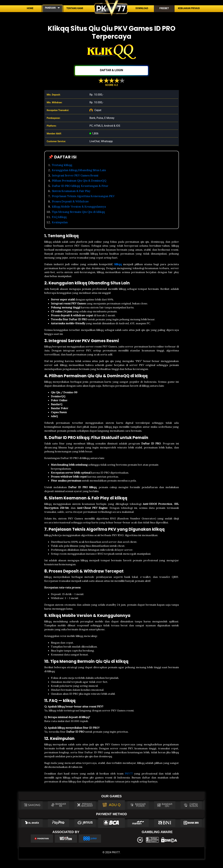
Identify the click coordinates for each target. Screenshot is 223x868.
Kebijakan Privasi (189, 8)
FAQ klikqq (59, 217)
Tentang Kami (75, 8)
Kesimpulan (60, 222)
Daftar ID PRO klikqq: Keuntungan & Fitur (80, 186)
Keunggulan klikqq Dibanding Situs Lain (79, 170)
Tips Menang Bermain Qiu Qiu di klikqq (78, 212)
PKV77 (129, 773)
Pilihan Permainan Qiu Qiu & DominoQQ (79, 181)
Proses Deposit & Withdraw (70, 201)
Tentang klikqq (62, 165)
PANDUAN (50, 8)
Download (142, 8)
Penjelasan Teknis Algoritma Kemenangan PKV (83, 196)
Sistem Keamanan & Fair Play (71, 191)
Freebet (164, 8)
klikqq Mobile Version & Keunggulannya (79, 207)
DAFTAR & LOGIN (111, 70)
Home (30, 8)
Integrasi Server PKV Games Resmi (75, 175)
